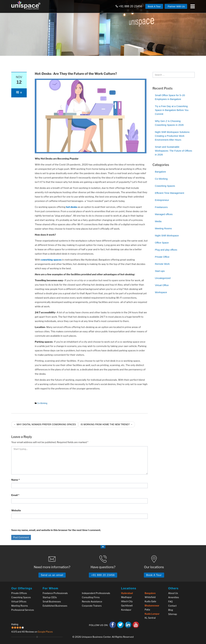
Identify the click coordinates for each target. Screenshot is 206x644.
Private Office (162, 257)
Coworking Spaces (165, 186)
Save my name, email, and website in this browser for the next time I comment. (56, 530)
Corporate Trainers (92, 606)
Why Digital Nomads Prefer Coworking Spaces (45, 424)
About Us (173, 593)
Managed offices (164, 214)
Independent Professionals (96, 593)
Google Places (45, 632)
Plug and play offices (166, 250)
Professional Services (23, 610)
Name (15, 480)
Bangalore (160, 172)
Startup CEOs (50, 597)
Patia (147, 610)
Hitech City (127, 601)
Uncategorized (163, 278)
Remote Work (162, 264)
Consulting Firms (91, 597)
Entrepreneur (162, 200)
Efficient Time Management (170, 193)
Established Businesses (55, 606)
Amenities (174, 597)
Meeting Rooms (163, 228)
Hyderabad (127, 593)
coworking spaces (51, 260)
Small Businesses (52, 602)
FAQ (170, 602)
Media (158, 221)
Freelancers (161, 207)
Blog (171, 610)
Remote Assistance (92, 602)
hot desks (72, 207)
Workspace (161, 292)
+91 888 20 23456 (129, 6)
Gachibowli (127, 606)
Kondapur (126, 610)
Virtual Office (162, 285)
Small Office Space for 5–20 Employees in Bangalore (170, 97)
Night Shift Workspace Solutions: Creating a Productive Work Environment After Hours (173, 136)
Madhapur (126, 597)
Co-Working (42, 403)
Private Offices (19, 593)
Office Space (162, 243)
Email (15, 495)
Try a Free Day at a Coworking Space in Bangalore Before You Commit (172, 110)
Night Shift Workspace (167, 235)
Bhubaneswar (152, 606)
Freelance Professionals (55, 593)
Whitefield (150, 597)
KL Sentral (150, 618)
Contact (172, 606)
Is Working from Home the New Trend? (107, 424)
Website (16, 510)
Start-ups (160, 271)
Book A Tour (154, 6)
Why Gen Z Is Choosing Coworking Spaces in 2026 (169, 123)
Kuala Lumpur (152, 614)
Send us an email (52, 575)
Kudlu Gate (150, 601)
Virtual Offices (19, 602)
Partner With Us (176, 6)
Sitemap (173, 614)
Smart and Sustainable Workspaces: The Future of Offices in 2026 (174, 151)
